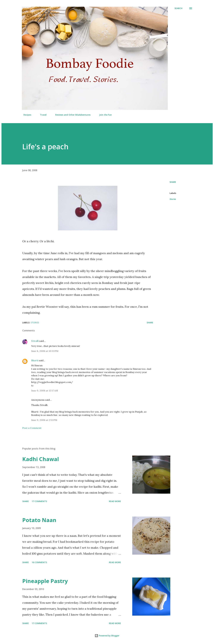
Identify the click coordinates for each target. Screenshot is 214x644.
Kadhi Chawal (41, 459)
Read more (115, 501)
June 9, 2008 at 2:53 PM (44, 420)
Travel (41, 115)
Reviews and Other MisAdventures (71, 115)
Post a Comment (32, 428)
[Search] (178, 8)
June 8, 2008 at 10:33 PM (45, 351)
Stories (173, 199)
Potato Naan (39, 520)
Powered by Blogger (107, 636)
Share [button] (173, 182)
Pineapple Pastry (45, 581)
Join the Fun (104, 115)
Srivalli (35, 341)
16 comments (39, 562)
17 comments (39, 501)
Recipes (26, 115)
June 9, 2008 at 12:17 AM (45, 391)
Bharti (35, 360)
